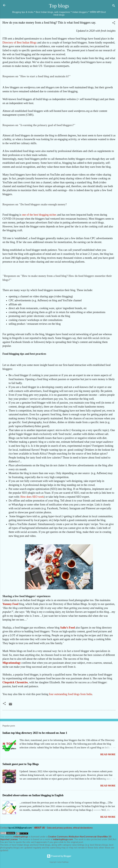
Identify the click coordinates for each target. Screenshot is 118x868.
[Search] (114, 6)
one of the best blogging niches (39, 215)
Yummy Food (10, 604)
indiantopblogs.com (63, 839)
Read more (108, 754)
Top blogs (59, 6)
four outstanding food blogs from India (71, 694)
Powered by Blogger (59, 856)
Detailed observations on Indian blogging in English (33, 795)
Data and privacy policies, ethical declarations (70, 828)
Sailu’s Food (68, 628)
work (7, 837)
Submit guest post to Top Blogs (21, 764)
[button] (114, 23)
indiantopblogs (21, 837)
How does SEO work (32, 497)
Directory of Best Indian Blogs (20, 43)
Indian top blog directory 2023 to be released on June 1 (35, 733)
